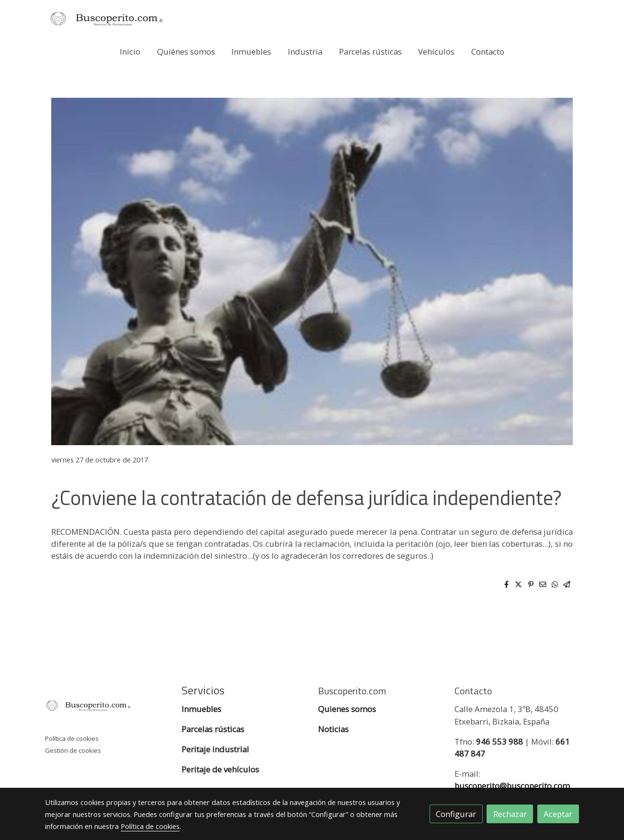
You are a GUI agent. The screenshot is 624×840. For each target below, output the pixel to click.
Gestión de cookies (73, 750)
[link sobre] (107, 707)
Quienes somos (347, 709)
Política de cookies (72, 738)
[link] (106, 19)
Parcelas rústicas (214, 729)
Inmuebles (202, 709)
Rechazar (510, 814)
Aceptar (558, 814)
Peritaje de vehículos (220, 769)
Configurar (456, 814)
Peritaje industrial (215, 749)
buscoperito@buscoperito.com (512, 786)
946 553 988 (499, 742)
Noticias (333, 729)
